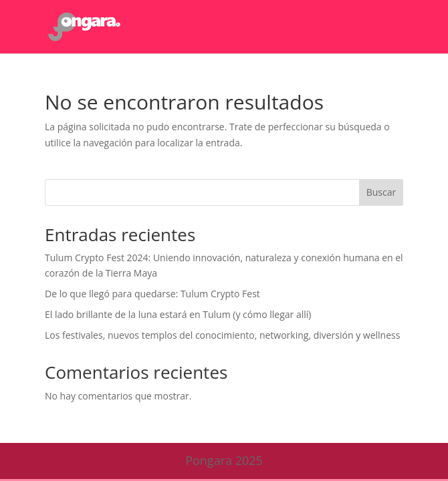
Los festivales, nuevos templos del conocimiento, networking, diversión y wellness (222, 335)
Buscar (381, 192)
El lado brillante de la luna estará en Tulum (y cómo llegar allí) (178, 314)
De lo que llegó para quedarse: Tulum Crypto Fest (152, 294)
